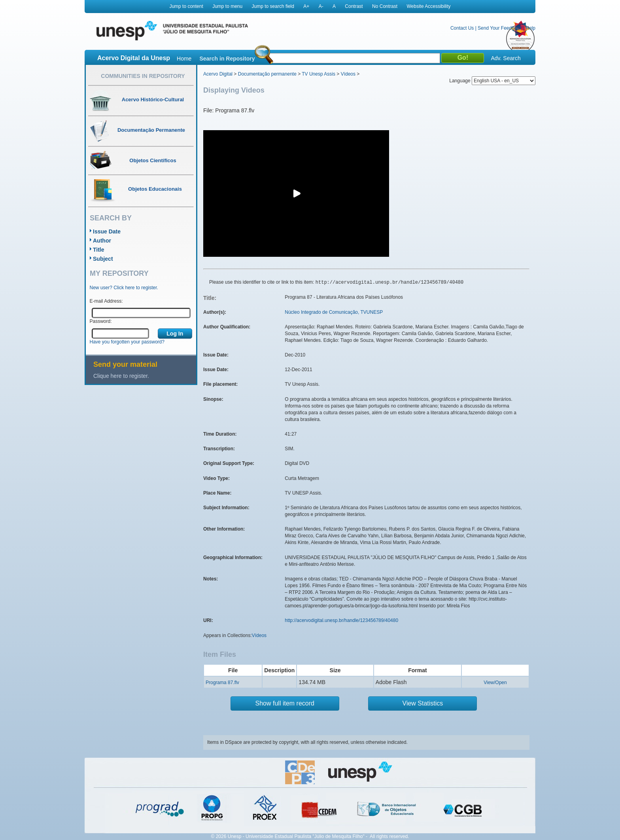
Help (530, 28)
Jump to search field (273, 6)
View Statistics (423, 703)
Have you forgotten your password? (127, 342)
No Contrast (385, 6)
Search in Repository (227, 59)
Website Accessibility (428, 6)
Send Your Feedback (500, 28)
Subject (103, 259)
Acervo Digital (218, 74)
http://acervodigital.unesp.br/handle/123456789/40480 (341, 620)
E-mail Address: (106, 301)
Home (184, 59)
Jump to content (186, 6)
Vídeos (348, 74)
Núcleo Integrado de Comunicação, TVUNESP (334, 312)
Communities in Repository (143, 76)
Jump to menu (227, 6)
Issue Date (107, 231)
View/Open (495, 683)
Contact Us (462, 28)
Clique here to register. (121, 376)
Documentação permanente (267, 74)
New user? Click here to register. (124, 288)
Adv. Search (506, 58)
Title (99, 250)
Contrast (354, 6)
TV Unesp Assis (319, 74)
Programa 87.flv (222, 683)
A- (321, 6)
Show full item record (285, 703)
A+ (306, 6)
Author (102, 241)
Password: (101, 321)
